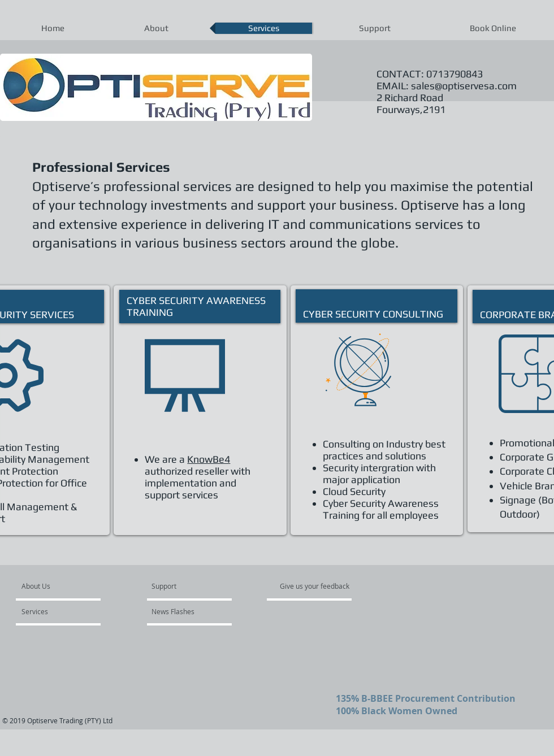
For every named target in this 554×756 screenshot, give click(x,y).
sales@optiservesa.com (464, 86)
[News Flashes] (184, 611)
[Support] (178, 586)
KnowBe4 (209, 459)
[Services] (54, 611)
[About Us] (65, 586)
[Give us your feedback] (321, 586)
